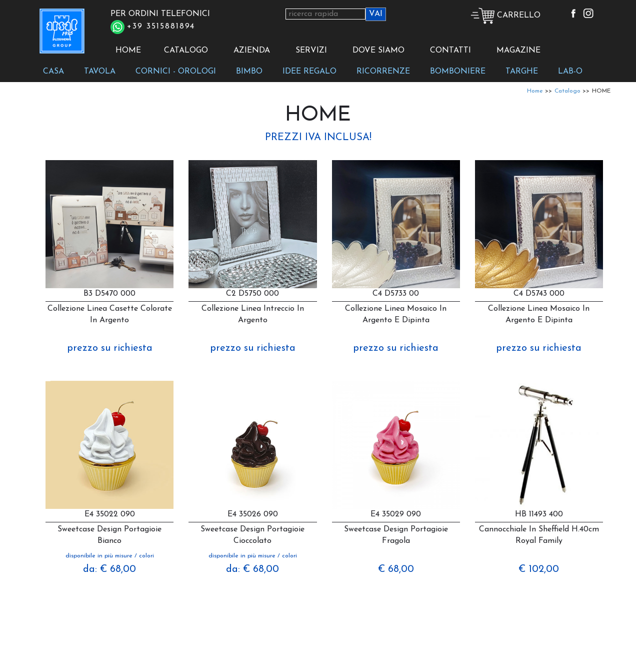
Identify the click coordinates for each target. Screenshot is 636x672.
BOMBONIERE (458, 72)
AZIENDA (252, 51)
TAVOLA (100, 72)
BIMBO (249, 72)
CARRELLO (505, 16)
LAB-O (570, 72)
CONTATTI (450, 51)
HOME (128, 51)
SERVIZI (311, 51)
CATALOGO (186, 51)
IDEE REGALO (309, 72)
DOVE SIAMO (378, 51)
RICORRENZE (383, 72)
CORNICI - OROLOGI (176, 72)
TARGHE (522, 72)
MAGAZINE (518, 51)
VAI (376, 14)
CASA (53, 72)
